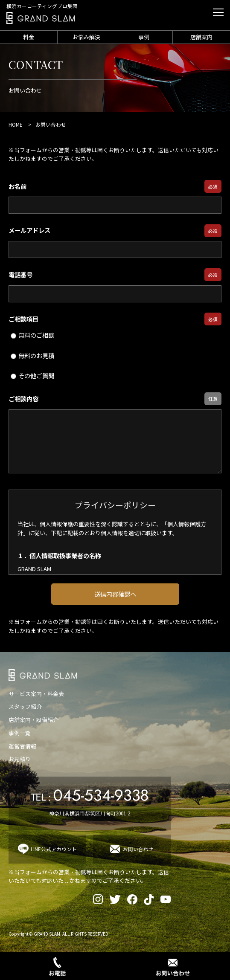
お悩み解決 (86, 37)
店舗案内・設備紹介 (33, 720)
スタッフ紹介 (25, 706)
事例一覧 (20, 733)
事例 (144, 37)
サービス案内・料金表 (36, 694)
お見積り (20, 759)
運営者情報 (22, 746)
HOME (16, 125)
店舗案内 (201, 37)
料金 (29, 37)
